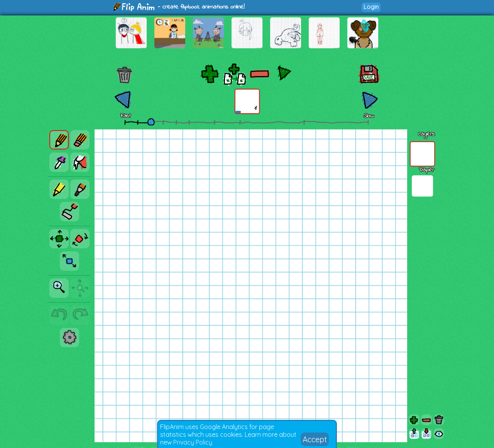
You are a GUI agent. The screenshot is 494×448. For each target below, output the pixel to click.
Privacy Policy (193, 442)
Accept (315, 439)
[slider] (151, 122)
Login (371, 7)
